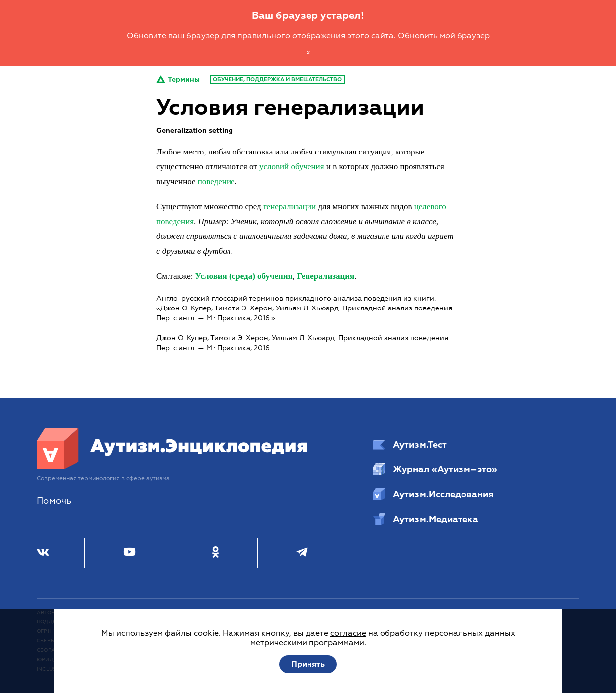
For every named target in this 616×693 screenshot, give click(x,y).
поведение (216, 182)
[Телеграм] (302, 553)
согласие (348, 633)
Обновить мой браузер (444, 36)
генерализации (290, 206)
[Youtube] (129, 553)
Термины (178, 80)
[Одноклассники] (215, 553)
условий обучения (292, 167)
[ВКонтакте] (43, 553)
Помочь (54, 501)
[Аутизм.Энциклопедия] (172, 467)
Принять (308, 664)
